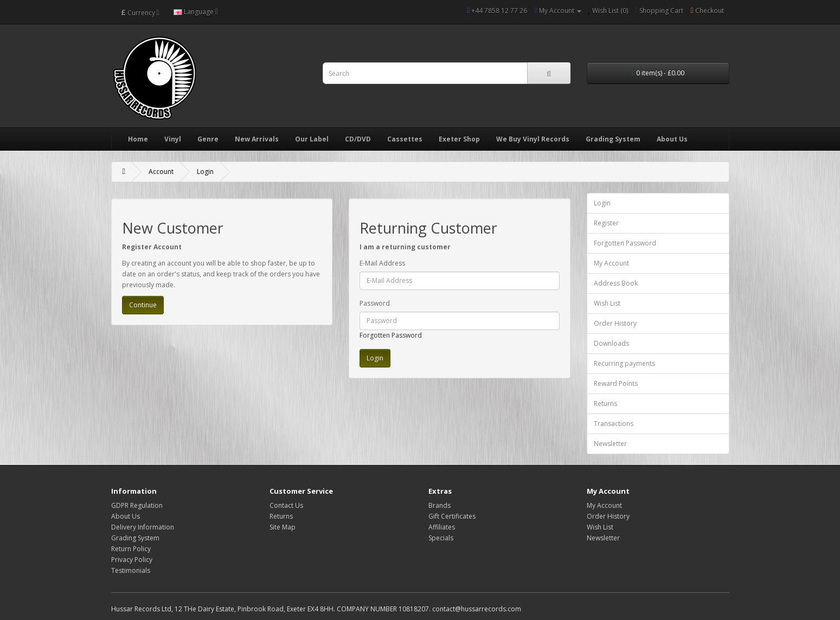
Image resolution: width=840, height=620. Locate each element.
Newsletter (610, 444)
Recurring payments (624, 363)
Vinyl (173, 139)
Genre (208, 139)
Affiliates (442, 527)
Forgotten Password (391, 335)
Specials (441, 538)
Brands (440, 505)
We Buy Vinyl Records (533, 139)
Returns (605, 403)
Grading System (613, 139)
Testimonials (131, 570)
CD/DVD (358, 139)
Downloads (611, 343)
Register (606, 223)
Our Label (312, 139)
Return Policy (131, 549)
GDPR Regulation (137, 505)
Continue (143, 305)
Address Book (616, 283)
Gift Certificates (452, 516)
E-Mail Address (382, 263)
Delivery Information (143, 527)
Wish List (607, 303)
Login (205, 172)
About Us (672, 139)
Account (161, 172)
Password (375, 303)
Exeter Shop (459, 139)
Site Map (283, 527)
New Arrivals (257, 139)
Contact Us (286, 505)
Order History (615, 323)
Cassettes (405, 139)
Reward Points (616, 383)
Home (138, 139)
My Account (611, 263)
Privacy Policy (132, 560)
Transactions (614, 424)
